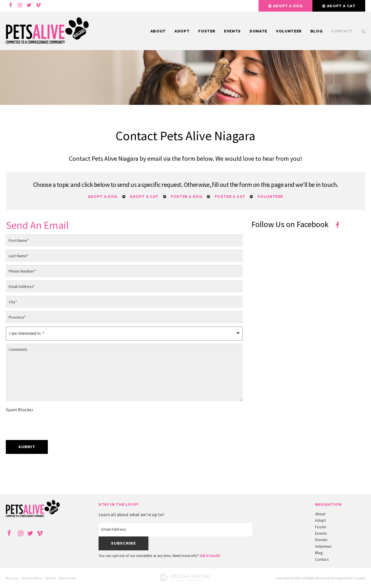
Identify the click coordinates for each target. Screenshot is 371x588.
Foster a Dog (187, 197)
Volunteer (289, 31)
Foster (207, 31)
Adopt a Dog (103, 197)
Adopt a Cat (144, 197)
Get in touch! (210, 556)
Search (361, 31)
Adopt (182, 31)
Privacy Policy (32, 578)
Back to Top (67, 578)
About (158, 31)
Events (232, 31)
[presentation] (50, 426)
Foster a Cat (230, 197)
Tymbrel (359, 578)
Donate (258, 31)
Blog (317, 31)
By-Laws (12, 578)
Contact (342, 31)
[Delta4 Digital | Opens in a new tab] (185, 581)
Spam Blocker (20, 410)
